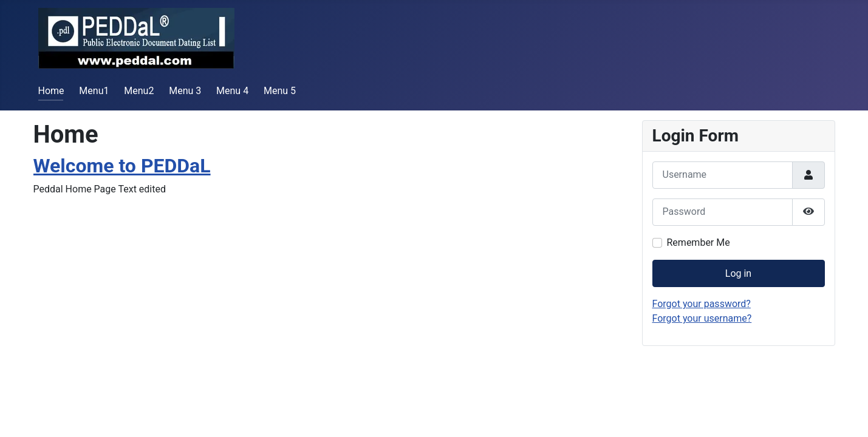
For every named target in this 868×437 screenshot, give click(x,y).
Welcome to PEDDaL (122, 166)
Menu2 (139, 91)
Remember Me (699, 242)
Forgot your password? (702, 304)
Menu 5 (280, 91)
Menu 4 (232, 91)
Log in (738, 273)
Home (51, 91)
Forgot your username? (702, 318)
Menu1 (94, 91)
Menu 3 (185, 91)
